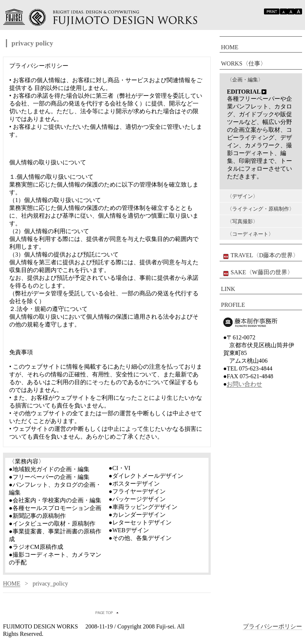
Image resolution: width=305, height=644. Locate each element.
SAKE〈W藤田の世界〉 (257, 273)
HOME (12, 583)
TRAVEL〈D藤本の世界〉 (260, 256)
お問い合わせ (244, 384)
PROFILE (233, 305)
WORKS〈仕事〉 (244, 63)
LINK (228, 289)
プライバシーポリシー (272, 626)
